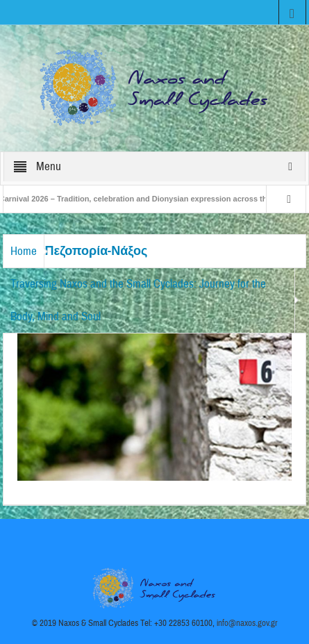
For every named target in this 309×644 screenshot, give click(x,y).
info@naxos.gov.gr (247, 623)
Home (24, 251)
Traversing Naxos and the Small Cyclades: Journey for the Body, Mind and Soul (138, 300)
